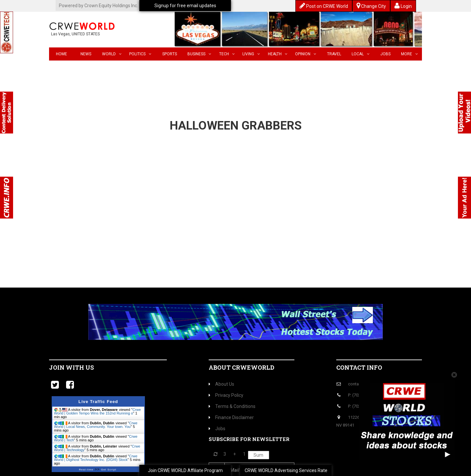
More (410, 54)
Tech (227, 54)
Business (199, 54)
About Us (221, 384)
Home (61, 54)
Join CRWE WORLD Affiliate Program (185, 470)
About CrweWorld (242, 367)
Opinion (306, 54)
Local (361, 54)
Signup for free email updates (185, 6)
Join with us (71, 367)
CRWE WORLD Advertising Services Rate (286, 470)
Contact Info (359, 367)
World (112, 54)
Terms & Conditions (232, 406)
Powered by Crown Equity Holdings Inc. (98, 6)
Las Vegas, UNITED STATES (75, 34)
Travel (334, 54)
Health (278, 54)
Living (251, 54)
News (86, 54)
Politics (140, 54)
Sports (170, 54)
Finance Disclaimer (231, 417)
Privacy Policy (226, 395)
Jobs (385, 54)
